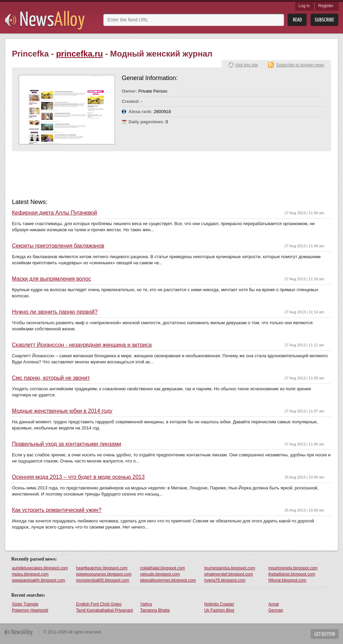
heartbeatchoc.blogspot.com (102, 568)
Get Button (325, 634)
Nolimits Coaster (219, 604)
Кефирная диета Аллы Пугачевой (54, 213)
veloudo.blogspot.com (160, 574)
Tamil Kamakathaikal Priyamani (105, 610)
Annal (274, 604)
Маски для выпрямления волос (51, 279)
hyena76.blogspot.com (225, 580)
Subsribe (324, 20)
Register (326, 6)
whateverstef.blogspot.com (229, 574)
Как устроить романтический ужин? (57, 510)
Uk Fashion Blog (219, 610)
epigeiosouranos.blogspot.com (104, 574)
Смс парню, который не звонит (51, 378)
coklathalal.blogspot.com (162, 568)
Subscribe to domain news (300, 65)
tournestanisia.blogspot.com (230, 568)
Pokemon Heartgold (30, 610)
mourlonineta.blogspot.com (293, 568)
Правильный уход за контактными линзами (66, 444)
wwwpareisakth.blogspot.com (39, 580)
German (276, 610)
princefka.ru (79, 54)
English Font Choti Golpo (99, 604)
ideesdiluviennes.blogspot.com (168, 580)
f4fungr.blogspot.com (287, 580)
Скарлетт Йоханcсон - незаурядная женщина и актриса (82, 345)
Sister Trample (25, 604)
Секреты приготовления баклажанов (58, 246)
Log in (304, 6)
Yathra (146, 604)
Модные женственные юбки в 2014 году (62, 411)
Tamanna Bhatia (155, 610)
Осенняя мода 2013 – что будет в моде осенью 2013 (78, 477)
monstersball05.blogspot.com (103, 580)
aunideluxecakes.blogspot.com (40, 568)
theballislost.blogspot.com (292, 574)
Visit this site (247, 65)
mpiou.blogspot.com (30, 574)
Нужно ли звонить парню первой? (55, 312)
